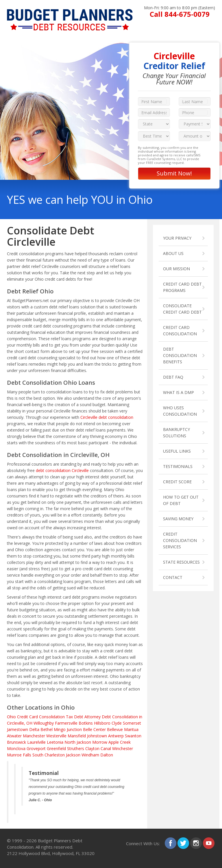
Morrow (100, 742)
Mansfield (77, 736)
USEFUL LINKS (177, 451)
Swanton (133, 736)
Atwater (14, 736)
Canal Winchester (117, 748)
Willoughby (44, 723)
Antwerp (116, 736)
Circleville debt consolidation (107, 417)
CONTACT (173, 577)
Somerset (132, 723)
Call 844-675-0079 (180, 14)
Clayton (92, 748)
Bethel (47, 729)
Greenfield (56, 748)
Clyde (117, 723)
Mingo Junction (68, 729)
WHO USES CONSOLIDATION (180, 411)
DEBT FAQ (173, 377)
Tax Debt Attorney (83, 717)
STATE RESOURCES (181, 562)
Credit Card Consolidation (41, 717)
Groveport (36, 748)
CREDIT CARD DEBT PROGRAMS (182, 287)
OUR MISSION (176, 269)
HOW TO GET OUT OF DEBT (181, 500)
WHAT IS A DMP (178, 392)
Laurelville (36, 742)
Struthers (76, 748)
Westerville (56, 736)
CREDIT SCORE (177, 482)
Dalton (107, 755)
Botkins (86, 723)
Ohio (11, 717)
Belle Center (94, 729)
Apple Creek (120, 742)
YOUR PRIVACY (177, 238)
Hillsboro (102, 723)
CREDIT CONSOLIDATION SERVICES (180, 540)
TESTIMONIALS (178, 466)
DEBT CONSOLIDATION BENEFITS (180, 355)
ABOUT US (173, 253)
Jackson (73, 755)
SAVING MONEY (178, 519)
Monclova (16, 748)
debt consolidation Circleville (62, 470)
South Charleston (49, 755)
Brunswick (16, 742)
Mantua (131, 729)
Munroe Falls (19, 755)
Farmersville (66, 723)
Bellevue (115, 729)
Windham (90, 755)
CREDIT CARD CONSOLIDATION (180, 331)
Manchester (34, 736)
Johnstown (97, 736)
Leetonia (55, 742)
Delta (34, 729)
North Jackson (78, 742)
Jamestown (17, 729)
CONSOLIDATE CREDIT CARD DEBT (182, 309)
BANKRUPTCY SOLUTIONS (176, 433)
